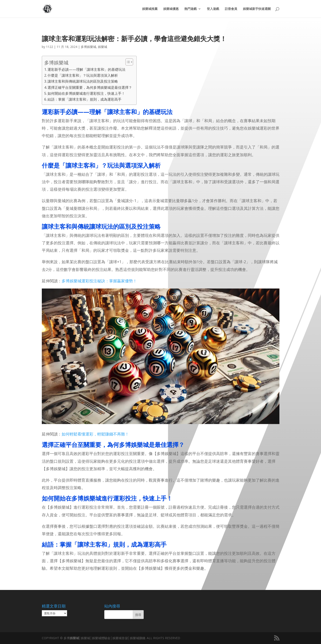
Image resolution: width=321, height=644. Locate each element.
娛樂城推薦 (150, 9)
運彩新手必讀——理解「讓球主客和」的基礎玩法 (86, 69)
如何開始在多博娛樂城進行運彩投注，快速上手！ (86, 93)
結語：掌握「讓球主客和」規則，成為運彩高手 (84, 99)
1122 (50, 47)
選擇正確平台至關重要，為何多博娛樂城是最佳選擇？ (90, 87)
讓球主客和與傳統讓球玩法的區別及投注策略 (83, 81)
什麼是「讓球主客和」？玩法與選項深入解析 (83, 75)
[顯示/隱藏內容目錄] (127, 62)
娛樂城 (103, 47)
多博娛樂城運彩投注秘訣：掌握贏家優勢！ (99, 281)
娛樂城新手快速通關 (257, 9)
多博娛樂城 (88, 47)
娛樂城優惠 (171, 9)
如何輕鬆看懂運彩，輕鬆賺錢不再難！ (95, 434)
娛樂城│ (75, 638)
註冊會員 (231, 9)
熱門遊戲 (191, 9)
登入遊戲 (213, 9)
